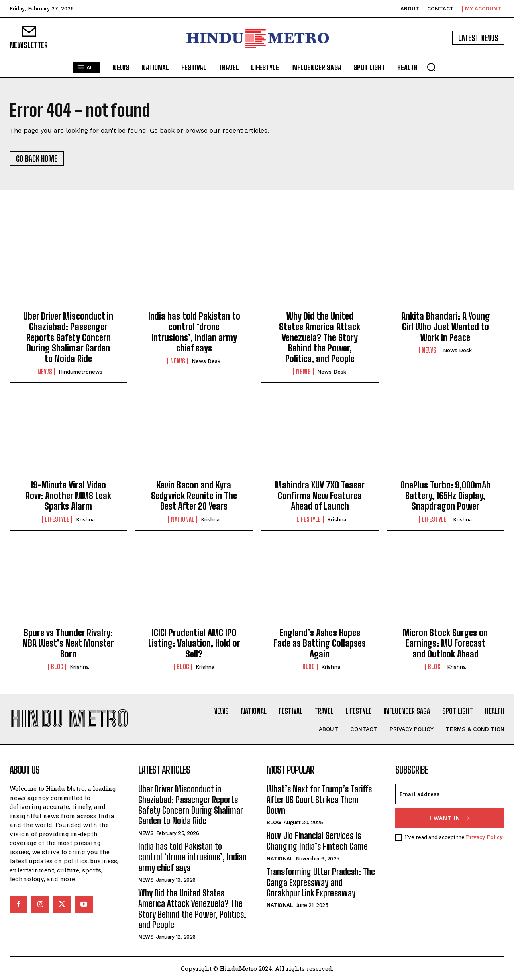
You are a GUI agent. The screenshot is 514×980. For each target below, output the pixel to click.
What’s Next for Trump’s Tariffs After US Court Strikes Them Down (319, 800)
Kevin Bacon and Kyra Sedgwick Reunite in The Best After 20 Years (194, 496)
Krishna (85, 520)
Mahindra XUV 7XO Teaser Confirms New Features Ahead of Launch (320, 496)
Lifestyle (57, 519)
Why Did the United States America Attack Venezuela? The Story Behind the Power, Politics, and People (320, 338)
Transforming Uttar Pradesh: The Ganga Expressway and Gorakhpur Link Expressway (321, 882)
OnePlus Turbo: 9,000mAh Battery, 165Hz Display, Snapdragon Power (446, 496)
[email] (450, 794)
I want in (450, 818)
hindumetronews (81, 372)
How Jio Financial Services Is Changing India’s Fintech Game (317, 841)
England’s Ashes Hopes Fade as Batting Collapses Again (320, 643)
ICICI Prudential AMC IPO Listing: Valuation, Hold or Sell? (194, 643)
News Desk (206, 361)
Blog (57, 667)
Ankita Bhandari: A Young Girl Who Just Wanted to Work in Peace (446, 327)
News (45, 372)
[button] (431, 67)
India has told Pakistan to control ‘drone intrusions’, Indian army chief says (194, 332)
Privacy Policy (484, 837)
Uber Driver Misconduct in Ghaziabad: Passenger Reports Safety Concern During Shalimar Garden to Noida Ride (68, 338)
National (183, 519)
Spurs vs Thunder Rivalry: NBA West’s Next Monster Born (68, 643)
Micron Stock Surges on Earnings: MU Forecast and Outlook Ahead (445, 643)
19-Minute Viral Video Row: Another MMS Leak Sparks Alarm (68, 496)
